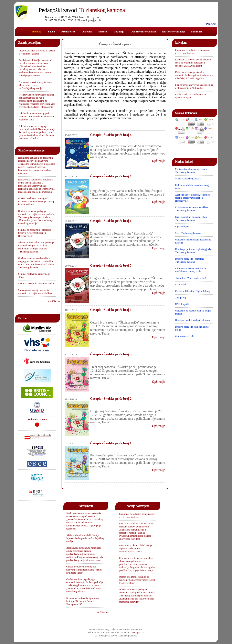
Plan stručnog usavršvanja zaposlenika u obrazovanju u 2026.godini (194, 86)
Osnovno (87, 32)
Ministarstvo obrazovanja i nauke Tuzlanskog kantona (191, 171)
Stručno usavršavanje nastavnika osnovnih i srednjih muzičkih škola (35, 292)
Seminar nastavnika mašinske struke (36, 284)
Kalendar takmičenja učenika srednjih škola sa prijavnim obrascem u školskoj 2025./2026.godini (194, 63)
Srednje (103, 32)
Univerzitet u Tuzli (184, 336)
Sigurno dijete (182, 227)
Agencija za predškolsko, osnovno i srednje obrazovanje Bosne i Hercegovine (193, 198)
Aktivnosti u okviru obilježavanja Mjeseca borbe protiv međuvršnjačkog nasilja (35, 85)
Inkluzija (119, 32)
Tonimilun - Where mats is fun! (191, 278)
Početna (37, 32)
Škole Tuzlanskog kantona (188, 233)
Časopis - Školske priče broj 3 (111, 354)
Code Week (181, 285)
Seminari (197, 32)
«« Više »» (54, 301)
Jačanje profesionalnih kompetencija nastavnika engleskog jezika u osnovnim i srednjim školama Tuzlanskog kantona (36, 247)
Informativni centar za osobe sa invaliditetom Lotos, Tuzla (191, 270)
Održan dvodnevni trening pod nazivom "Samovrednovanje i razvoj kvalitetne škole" (37, 117)
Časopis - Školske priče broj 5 (111, 265)
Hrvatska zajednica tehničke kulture (193, 320)
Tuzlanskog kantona (82, 10)
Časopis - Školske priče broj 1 (111, 443)
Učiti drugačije (182, 304)
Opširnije (159, 161)
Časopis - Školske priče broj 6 (111, 221)
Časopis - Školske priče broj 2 (111, 399)
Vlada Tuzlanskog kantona (188, 179)
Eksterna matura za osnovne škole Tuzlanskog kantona (192, 209)
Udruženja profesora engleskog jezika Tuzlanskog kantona (194, 251)
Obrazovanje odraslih (143, 32)
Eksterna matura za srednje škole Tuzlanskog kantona (191, 219)
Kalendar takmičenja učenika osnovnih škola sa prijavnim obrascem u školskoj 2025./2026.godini (194, 75)
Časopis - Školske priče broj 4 (111, 310)
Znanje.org (180, 298)
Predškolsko (68, 32)
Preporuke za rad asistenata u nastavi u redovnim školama (37, 52)
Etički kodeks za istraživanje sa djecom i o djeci (191, 96)
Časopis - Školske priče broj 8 (111, 135)
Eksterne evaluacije (174, 32)
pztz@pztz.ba (138, 633)
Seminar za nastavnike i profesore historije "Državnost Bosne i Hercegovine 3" (35, 233)
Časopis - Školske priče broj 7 (111, 176)
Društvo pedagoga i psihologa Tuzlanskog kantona (190, 260)
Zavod (51, 32)
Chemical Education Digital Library (193, 291)
